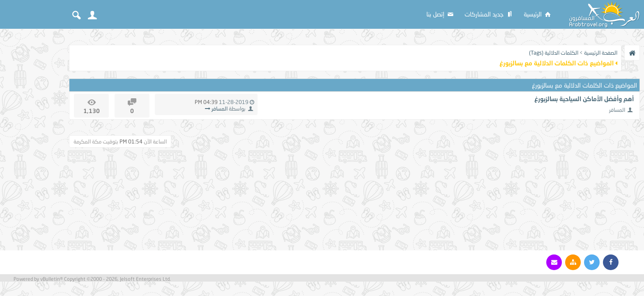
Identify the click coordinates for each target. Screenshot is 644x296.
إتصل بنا (440, 14)
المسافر (617, 110)
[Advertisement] (33, 157)
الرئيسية (538, 14)
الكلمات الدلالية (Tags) (554, 53)
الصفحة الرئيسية (601, 53)
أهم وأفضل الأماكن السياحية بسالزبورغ (584, 99)
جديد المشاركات (489, 14)
